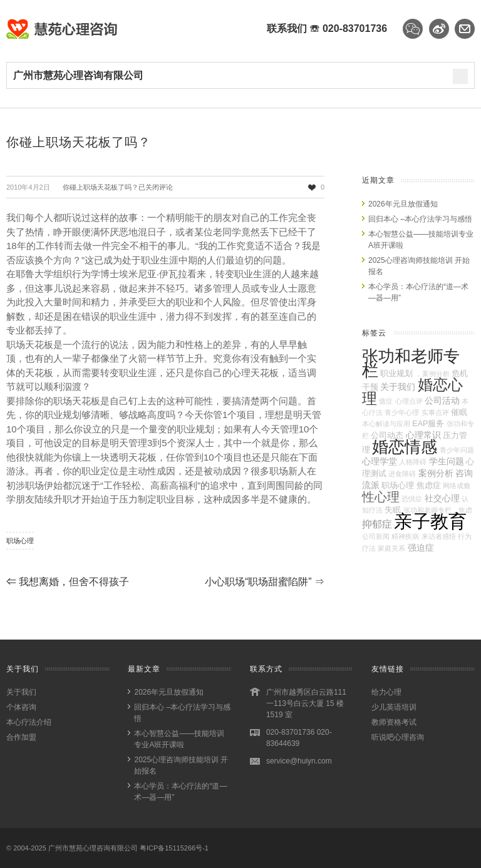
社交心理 (442, 498)
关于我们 (398, 387)
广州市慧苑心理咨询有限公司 (93, 848)
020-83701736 (355, 28)
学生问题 (447, 461)
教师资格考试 (394, 722)
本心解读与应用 (386, 424)
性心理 (381, 497)
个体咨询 (21, 707)
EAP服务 (428, 424)
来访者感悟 (439, 536)
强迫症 (421, 548)
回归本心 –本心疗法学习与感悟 (420, 219)
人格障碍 (413, 462)
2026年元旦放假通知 (403, 204)
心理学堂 (380, 461)
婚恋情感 (405, 447)
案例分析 (436, 473)
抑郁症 (377, 524)
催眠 (459, 412)
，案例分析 (432, 374)
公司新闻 (376, 536)
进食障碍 (402, 474)
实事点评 (435, 412)
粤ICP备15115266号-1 (174, 848)
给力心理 (386, 692)
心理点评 (409, 401)
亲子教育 (430, 521)
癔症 (386, 401)
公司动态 (387, 436)
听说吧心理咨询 (398, 737)
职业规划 (396, 374)
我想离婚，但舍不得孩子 (68, 582)
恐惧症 (412, 499)
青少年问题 (457, 450)
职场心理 (20, 541)
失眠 (393, 510)
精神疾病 (405, 536)
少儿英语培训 (394, 707)
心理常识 (423, 435)
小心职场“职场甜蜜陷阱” (265, 582)
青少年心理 (402, 412)
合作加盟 (21, 737)
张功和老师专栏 (411, 363)
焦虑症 (429, 486)
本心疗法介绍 (29, 722)
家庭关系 (391, 548)
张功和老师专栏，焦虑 (438, 510)
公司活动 (442, 401)
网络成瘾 (457, 486)
